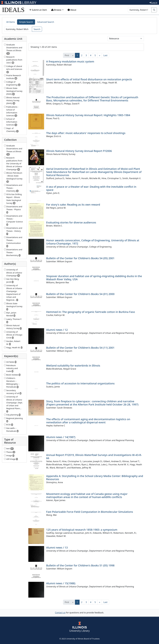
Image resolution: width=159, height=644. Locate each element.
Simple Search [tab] (26, 22)
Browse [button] (57, 10)
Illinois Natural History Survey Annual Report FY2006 (79, 151)
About (72, 10)
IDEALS (13, 10)
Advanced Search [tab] (46, 22)
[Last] (105, 55)
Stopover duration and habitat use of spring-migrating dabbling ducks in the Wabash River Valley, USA (94, 278)
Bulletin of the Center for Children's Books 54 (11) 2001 (80, 348)
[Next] (100, 55)
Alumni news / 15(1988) (61, 583)
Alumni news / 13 (57, 548)
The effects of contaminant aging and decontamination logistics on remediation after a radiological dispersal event (88, 421)
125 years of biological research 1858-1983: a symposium (82, 530)
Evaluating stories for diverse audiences (71, 222)
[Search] (140, 10)
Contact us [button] (60, 613)
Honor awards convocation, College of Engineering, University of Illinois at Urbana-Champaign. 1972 (93, 242)
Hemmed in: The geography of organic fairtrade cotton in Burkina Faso (91, 312)
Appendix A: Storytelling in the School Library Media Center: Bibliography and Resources (95, 478)
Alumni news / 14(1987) (61, 437)
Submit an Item (38, 10)
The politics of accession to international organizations (80, 383)
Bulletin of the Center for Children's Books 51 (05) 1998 (80, 565)
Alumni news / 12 (57, 330)
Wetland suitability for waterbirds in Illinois (73, 366)
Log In (153, 3)
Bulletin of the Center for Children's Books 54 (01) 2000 (80, 294)
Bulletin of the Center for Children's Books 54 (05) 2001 (80, 258)
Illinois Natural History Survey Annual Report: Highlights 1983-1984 (88, 115)
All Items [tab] (11, 22)
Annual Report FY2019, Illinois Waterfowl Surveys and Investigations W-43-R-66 (94, 457)
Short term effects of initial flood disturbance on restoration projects (89, 79)
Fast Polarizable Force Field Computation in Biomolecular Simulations (90, 512)
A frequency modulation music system (70, 61)
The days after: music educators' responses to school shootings (86, 133)
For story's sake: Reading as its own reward (73, 205)
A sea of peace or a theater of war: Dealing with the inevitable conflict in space (91, 188)
